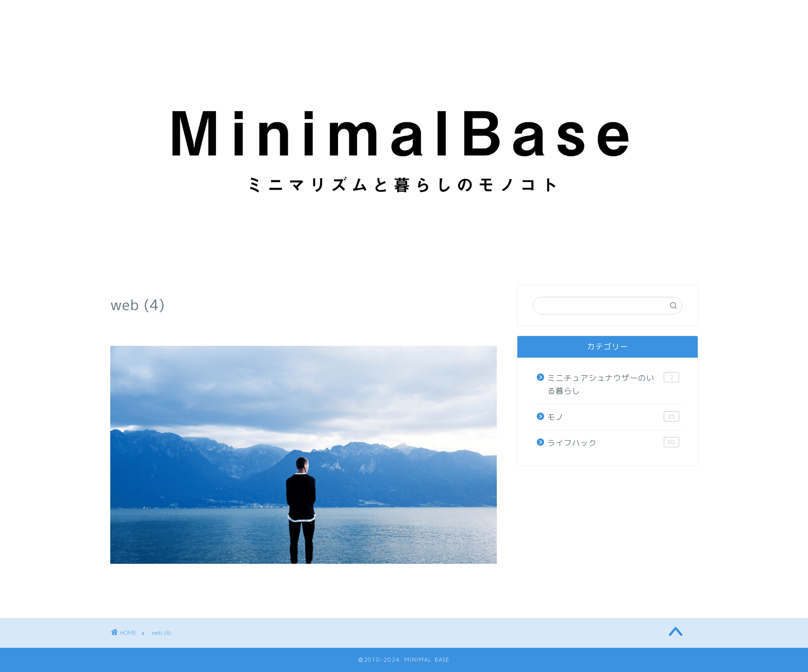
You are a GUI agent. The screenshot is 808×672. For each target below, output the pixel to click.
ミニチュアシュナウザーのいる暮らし (613, 384)
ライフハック (613, 443)
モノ (613, 417)
